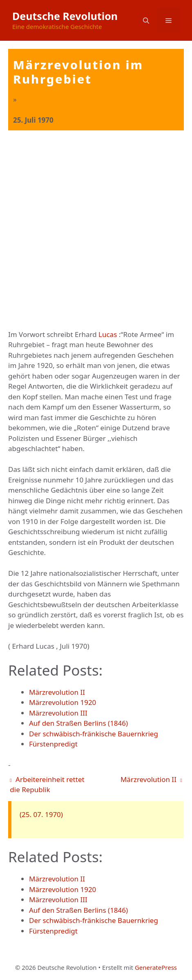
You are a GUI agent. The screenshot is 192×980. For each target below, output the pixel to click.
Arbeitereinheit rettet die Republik (47, 785)
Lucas (108, 334)
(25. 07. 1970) (41, 814)
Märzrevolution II (151, 779)
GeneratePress (156, 967)
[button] (146, 20)
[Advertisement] (96, 230)
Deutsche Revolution (65, 16)
